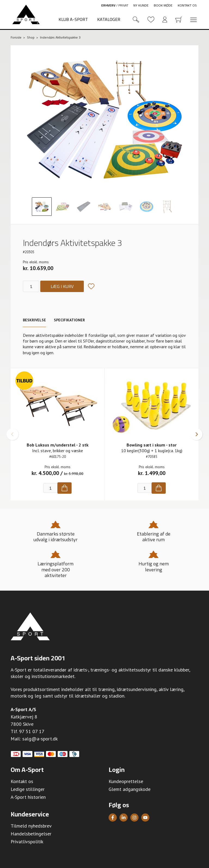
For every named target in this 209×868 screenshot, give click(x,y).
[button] (13, 434)
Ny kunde (141, 5)
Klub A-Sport (73, 19)
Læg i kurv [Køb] (62, 286)
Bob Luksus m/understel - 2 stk (58, 445)
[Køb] (64, 488)
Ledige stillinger (28, 789)
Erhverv (108, 5)
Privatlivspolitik (27, 842)
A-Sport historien (28, 797)
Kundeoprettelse (126, 781)
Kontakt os (187, 5)
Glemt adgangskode (130, 789)
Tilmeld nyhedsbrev (31, 826)
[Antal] (31, 286)
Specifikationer (69, 320)
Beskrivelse (34, 320)
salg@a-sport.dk (40, 739)
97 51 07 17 (32, 731)
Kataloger (109, 19)
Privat (123, 5)
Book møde (163, 5)
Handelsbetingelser (31, 834)
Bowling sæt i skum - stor (152, 445)
